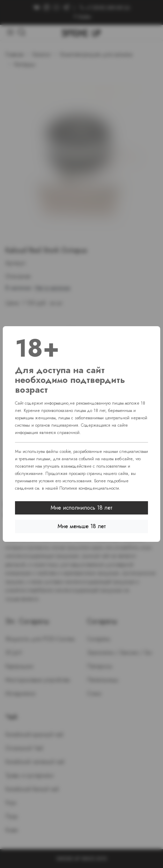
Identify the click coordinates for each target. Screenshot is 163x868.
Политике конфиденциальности (89, 488)
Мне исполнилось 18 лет (81, 508)
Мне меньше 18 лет (82, 526)
